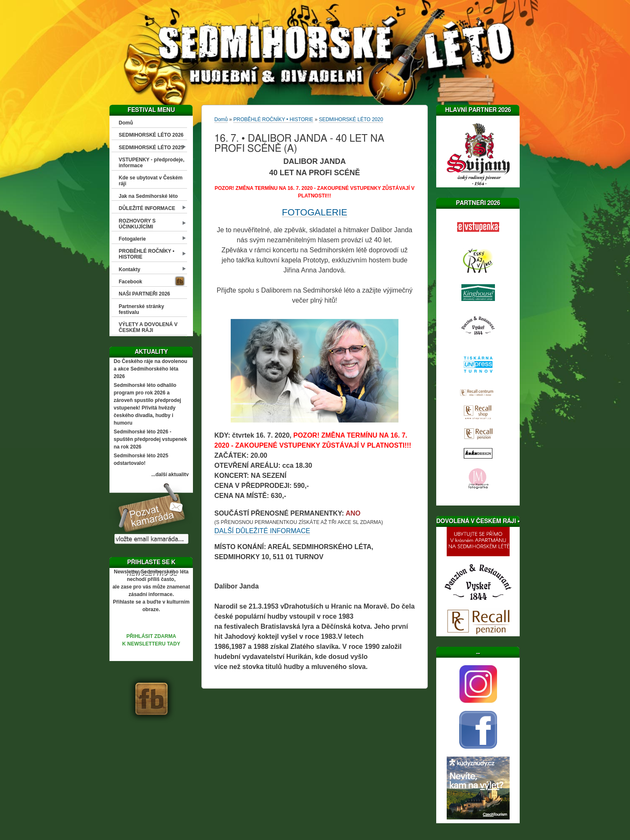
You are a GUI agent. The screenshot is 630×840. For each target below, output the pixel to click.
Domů (126, 123)
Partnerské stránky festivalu (141, 309)
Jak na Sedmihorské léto (148, 196)
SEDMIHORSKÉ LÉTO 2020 (351, 119)
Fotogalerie (132, 239)
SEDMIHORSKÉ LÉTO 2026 (151, 135)
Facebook (130, 282)
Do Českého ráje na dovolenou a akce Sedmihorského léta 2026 (150, 369)
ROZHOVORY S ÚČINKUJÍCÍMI (137, 224)
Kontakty (129, 270)
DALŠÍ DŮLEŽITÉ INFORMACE (262, 531)
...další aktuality (170, 474)
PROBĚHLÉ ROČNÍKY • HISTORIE (147, 254)
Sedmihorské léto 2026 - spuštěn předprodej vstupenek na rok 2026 (150, 439)
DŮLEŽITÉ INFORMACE (147, 208)
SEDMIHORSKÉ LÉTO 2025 (151, 148)
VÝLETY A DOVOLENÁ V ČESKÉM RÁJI (148, 327)
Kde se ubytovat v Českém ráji (151, 181)
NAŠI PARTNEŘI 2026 (144, 294)
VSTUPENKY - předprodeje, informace (151, 163)
